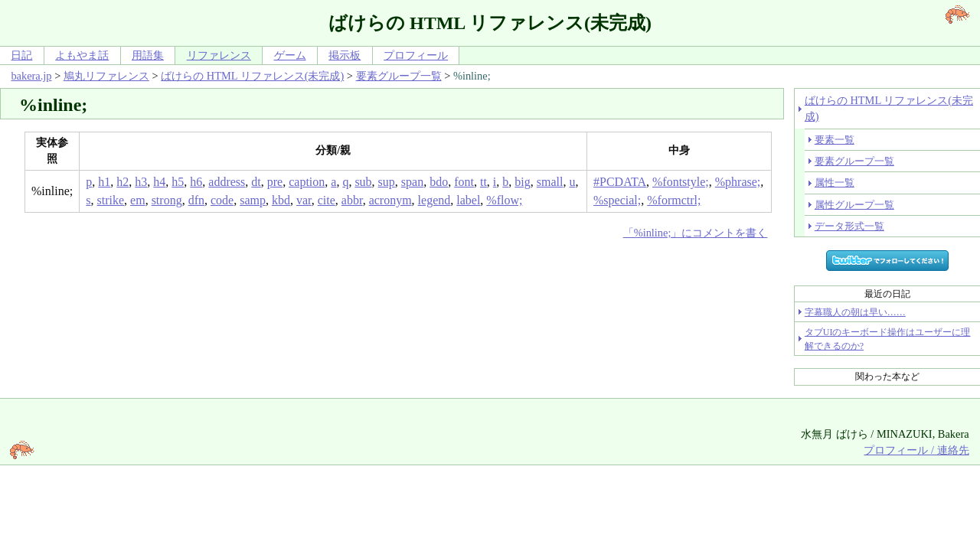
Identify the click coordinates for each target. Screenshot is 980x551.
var (304, 200)
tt (483, 182)
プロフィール (416, 55)
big (522, 182)
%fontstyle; (681, 182)
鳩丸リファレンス (106, 76)
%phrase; (738, 182)
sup (387, 182)
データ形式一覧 (849, 226)
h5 (178, 182)
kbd (281, 200)
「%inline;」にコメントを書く (696, 233)
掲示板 (345, 55)
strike (111, 200)
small (550, 182)
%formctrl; (674, 200)
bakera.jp (31, 76)
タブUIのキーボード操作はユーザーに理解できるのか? (888, 339)
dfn (196, 200)
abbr (352, 200)
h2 (122, 182)
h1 (104, 182)
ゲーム (290, 55)
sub (363, 182)
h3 (141, 182)
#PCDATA (620, 182)
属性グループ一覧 (854, 205)
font (464, 182)
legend (434, 200)
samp (253, 200)
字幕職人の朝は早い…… (855, 312)
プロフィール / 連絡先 (916, 450)
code (222, 200)
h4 (159, 182)
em (138, 200)
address (227, 182)
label (468, 200)
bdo (439, 182)
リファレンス (219, 55)
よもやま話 (82, 55)
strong (167, 200)
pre (275, 182)
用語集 (148, 55)
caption (307, 182)
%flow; (504, 200)
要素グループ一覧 (399, 76)
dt (256, 182)
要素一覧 (835, 140)
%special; (617, 200)
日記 (21, 55)
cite (327, 200)
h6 (196, 182)
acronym (390, 200)
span (412, 182)
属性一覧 (835, 183)
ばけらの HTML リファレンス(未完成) (252, 76)
